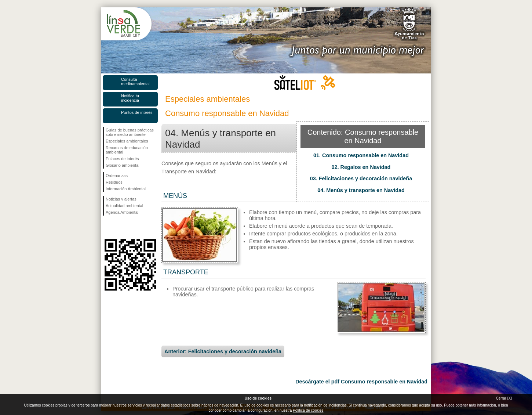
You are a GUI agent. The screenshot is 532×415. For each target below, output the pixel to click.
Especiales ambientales (127, 141)
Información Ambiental (126, 189)
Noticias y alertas (121, 199)
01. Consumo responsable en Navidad (361, 155)
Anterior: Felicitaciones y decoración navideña (223, 351)
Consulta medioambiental (135, 82)
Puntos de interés (137, 112)
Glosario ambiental (123, 165)
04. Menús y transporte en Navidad (361, 190)
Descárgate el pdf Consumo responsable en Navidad (361, 382)
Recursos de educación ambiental (127, 150)
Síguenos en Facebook (107, 227)
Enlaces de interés (122, 159)
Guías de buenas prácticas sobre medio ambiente (130, 132)
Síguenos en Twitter (119, 227)
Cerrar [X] (504, 398)
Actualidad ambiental (124, 206)
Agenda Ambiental (122, 212)
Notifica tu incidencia (130, 98)
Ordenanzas (117, 176)
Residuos (114, 182)
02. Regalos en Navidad (361, 167)
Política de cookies (308, 410)
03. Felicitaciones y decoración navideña (361, 178)
